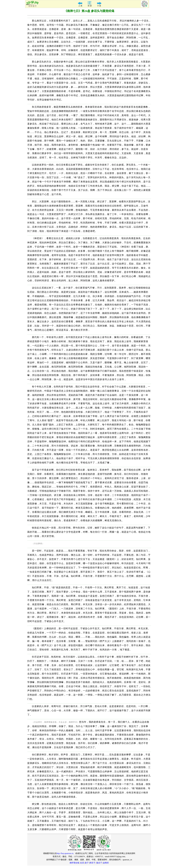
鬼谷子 (99, 863)
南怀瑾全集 (74, 863)
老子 (87, 863)
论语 (82, 863)
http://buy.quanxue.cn (65, 853)
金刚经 (106, 863)
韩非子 (92, 863)
